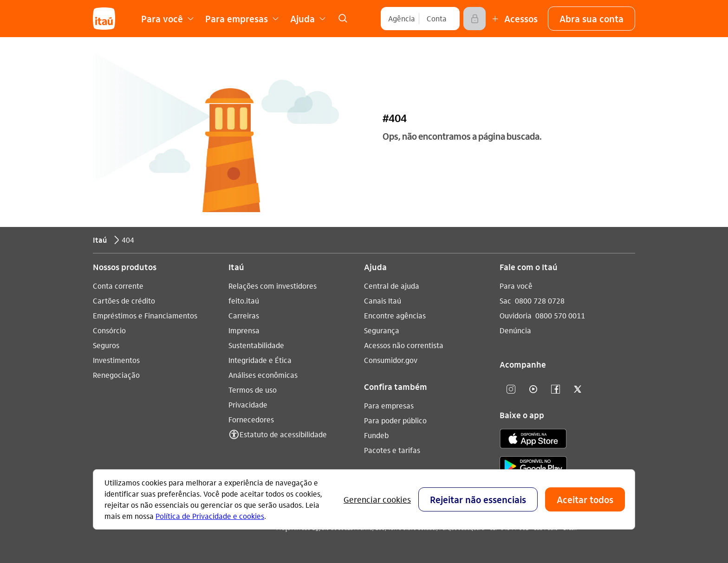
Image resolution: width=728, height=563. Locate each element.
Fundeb (376, 435)
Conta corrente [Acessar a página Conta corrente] (118, 286)
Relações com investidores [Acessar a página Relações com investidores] (273, 286)
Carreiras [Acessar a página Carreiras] (244, 315)
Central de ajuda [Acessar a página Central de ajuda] (392, 286)
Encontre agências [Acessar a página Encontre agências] (395, 315)
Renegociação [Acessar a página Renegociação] (116, 375)
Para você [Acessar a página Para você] (516, 286)
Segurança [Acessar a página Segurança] (382, 330)
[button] (591, 19)
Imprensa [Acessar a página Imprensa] (244, 330)
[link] (343, 19)
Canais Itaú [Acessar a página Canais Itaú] (383, 301)
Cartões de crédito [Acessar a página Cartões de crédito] (124, 301)
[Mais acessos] (513, 19)
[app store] (533, 440)
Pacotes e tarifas (392, 450)
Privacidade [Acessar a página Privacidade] (248, 404)
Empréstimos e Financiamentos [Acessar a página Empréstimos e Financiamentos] (145, 315)
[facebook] (555, 390)
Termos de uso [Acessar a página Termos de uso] (253, 390)
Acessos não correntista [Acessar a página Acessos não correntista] (404, 345)
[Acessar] (474, 19)
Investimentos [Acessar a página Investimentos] (116, 360)
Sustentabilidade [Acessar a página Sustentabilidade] (256, 345)
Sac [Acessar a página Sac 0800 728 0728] (505, 301)
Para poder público (395, 420)
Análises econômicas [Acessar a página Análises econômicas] (263, 375)
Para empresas (389, 405)
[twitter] (578, 390)
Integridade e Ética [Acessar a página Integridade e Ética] (260, 360)
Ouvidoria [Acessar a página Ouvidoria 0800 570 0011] (516, 315)
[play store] (533, 468)
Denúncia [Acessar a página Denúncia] (515, 330)
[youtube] (533, 390)
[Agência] (402, 19)
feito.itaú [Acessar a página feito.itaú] (244, 301)
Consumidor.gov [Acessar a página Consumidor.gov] (391, 360)
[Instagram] (511, 390)
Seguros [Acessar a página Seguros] (106, 345)
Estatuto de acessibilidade (283, 434)
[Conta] (437, 19)
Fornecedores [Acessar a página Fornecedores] (251, 419)
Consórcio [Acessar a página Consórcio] (109, 330)
